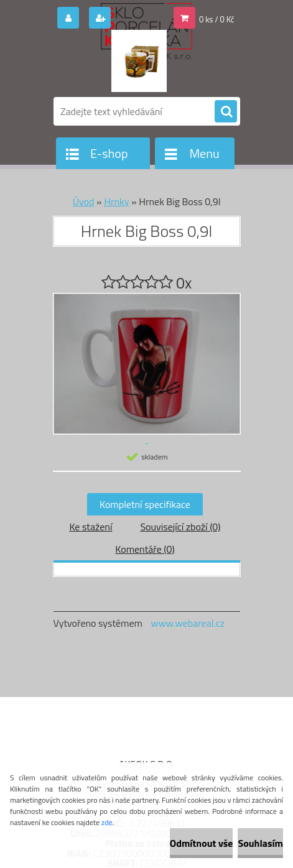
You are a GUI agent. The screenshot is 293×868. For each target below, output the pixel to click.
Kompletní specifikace (145, 504)
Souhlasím (260, 843)
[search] (226, 112)
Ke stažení (91, 527)
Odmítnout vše (202, 843)
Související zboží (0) (180, 527)
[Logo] (139, 61)
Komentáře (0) (145, 549)
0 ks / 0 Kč (217, 19)
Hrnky (116, 201)
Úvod (84, 201)
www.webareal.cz (188, 623)
